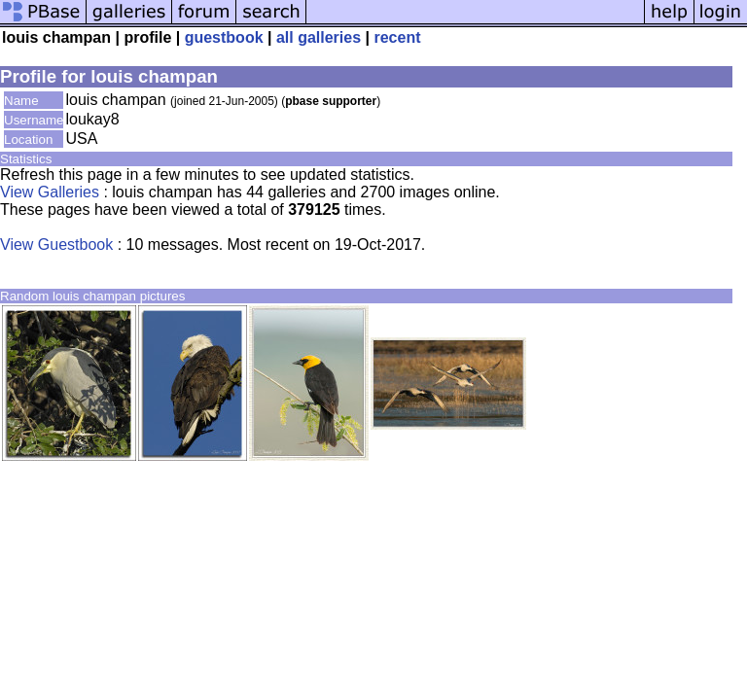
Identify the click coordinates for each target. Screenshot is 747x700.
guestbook (224, 37)
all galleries (319, 37)
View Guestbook (56, 245)
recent (397, 37)
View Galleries (50, 192)
